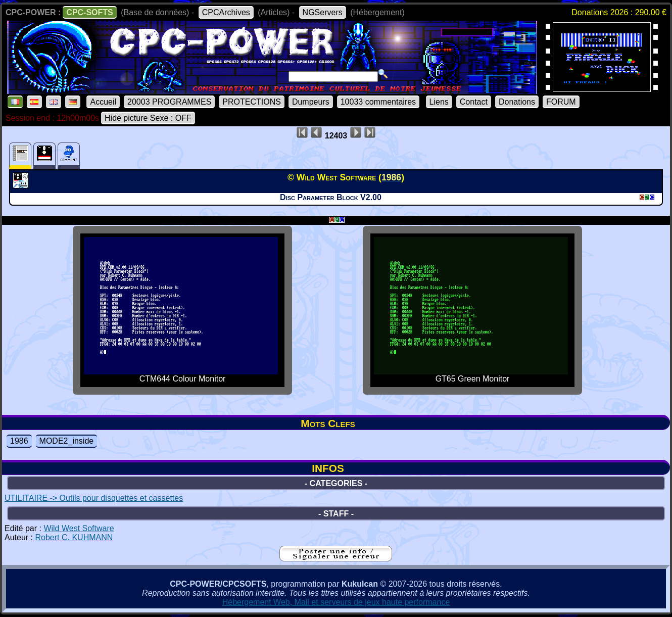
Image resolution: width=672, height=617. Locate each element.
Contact (474, 102)
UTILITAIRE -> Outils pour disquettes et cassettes (94, 498)
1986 (19, 441)
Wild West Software (79, 528)
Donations (517, 102)
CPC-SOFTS (89, 12)
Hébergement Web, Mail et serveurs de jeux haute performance (336, 602)
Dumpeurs (311, 102)
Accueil (103, 102)
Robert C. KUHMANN (74, 537)
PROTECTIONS (252, 102)
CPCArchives (226, 12)
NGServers (323, 12)
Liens (439, 102)
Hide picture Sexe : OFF (148, 118)
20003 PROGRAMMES (169, 102)
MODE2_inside (67, 441)
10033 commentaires (378, 102)
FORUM (561, 102)
